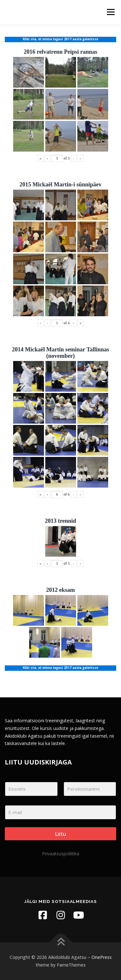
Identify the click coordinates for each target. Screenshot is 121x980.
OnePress (102, 957)
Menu (110, 12)
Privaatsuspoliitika (61, 854)
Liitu (60, 834)
